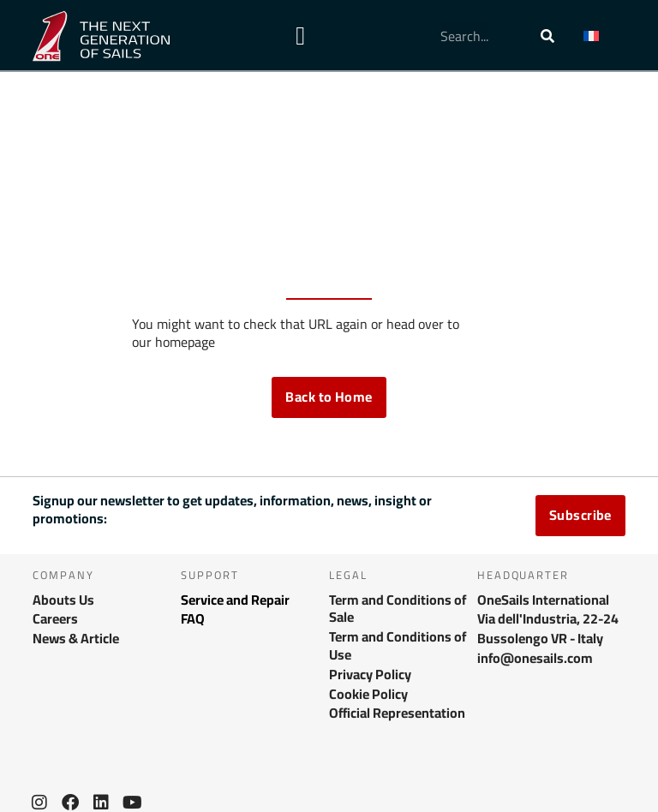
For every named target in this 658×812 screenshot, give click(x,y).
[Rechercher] (547, 36)
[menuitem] (600, 36)
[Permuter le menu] (300, 36)
